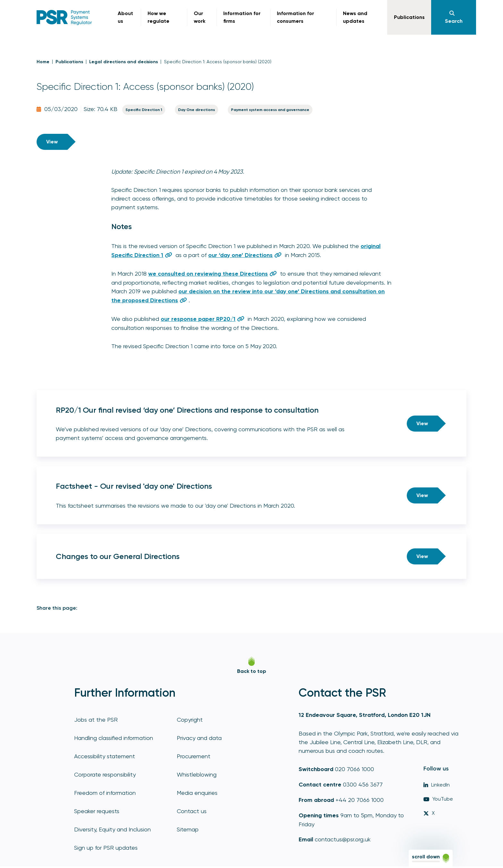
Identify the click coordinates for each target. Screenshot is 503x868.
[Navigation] (454, 17)
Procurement (194, 756)
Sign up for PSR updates (106, 848)
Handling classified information (114, 738)
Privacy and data (199, 738)
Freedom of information (105, 793)
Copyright (190, 720)
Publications (69, 62)
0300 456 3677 (363, 784)
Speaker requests (97, 811)
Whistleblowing (197, 774)
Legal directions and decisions (124, 62)
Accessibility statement (105, 756)
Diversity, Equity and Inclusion (112, 829)
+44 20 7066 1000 (360, 800)
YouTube (438, 799)
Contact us (192, 811)
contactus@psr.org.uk (343, 839)
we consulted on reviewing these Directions (208, 274)
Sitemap (188, 829)
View (52, 142)
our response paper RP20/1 (198, 319)
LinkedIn (437, 785)
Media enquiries (197, 793)
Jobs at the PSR (96, 720)
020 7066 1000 (354, 769)
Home (43, 62)
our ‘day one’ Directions (240, 255)
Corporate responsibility (105, 774)
